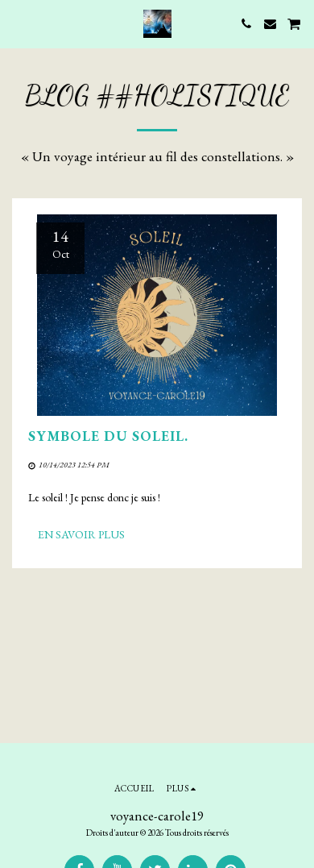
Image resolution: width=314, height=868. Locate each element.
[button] (18, 23)
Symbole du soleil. (108, 436)
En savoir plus (81, 534)
